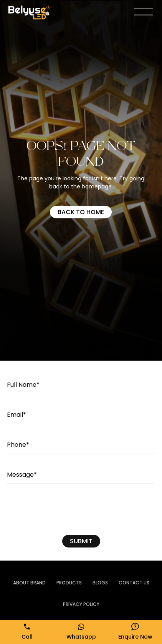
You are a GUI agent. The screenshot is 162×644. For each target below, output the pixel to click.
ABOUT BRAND (29, 583)
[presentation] (81, 511)
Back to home (81, 212)
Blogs (100, 583)
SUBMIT (81, 541)
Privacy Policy (81, 604)
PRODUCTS (69, 583)
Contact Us (134, 583)
